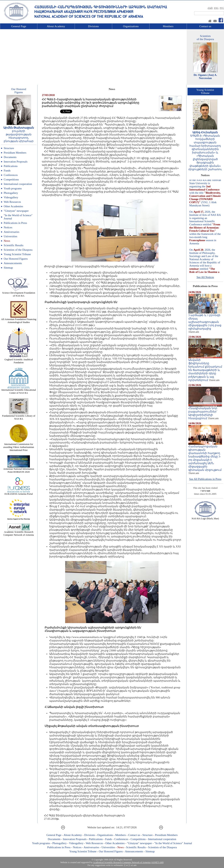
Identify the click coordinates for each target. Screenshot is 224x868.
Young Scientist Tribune (17, 254)
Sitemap (8, 268)
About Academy (56, 26)
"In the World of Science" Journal (173, 843)
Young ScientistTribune (205, 91)
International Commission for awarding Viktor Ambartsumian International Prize (19, 446)
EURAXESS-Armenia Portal (19, 493)
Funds (7, 171)
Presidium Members (15, 153)
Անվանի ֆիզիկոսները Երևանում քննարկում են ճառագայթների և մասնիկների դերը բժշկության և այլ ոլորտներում (205, 369)
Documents (10, 157)
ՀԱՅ (210, 8)
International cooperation (18, 184)
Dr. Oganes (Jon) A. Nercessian (205, 77)
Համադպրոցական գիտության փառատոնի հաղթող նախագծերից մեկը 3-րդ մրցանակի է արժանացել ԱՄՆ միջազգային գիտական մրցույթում (205, 457)
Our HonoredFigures (19, 91)
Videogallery (11, 197)
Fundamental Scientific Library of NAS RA (19, 416)
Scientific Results (14, 245)
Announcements (13, 263)
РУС (222, 8)
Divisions (94, 26)
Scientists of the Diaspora (18, 250)
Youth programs (13, 188)
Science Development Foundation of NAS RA (19, 293)
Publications (11, 166)
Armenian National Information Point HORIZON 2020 (19, 469)
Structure (9, 148)
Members (168, 26)
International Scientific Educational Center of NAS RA (19, 390)
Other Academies (13, 206)
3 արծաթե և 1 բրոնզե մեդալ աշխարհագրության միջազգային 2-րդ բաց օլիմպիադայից (205, 321)
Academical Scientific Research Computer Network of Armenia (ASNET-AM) (128, 862)
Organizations (131, 26)
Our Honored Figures (16, 259)
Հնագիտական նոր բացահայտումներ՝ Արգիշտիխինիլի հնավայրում (205, 412)
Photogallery (11, 193)
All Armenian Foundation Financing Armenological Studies (19, 320)
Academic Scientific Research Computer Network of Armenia (19, 532)
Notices (8, 227)
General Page (19, 26)
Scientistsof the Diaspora (205, 38)
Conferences (11, 175)
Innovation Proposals (16, 162)
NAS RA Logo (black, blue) (205, 517)
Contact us (205, 26)
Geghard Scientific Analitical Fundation (19, 360)
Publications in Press (15, 223)
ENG (216, 8)
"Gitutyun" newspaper (16, 211)
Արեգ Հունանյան (205, 132)
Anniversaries (11, 232)
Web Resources (12, 202)
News (7, 241)
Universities (11, 236)
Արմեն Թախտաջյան (19, 128)
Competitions (11, 179)
